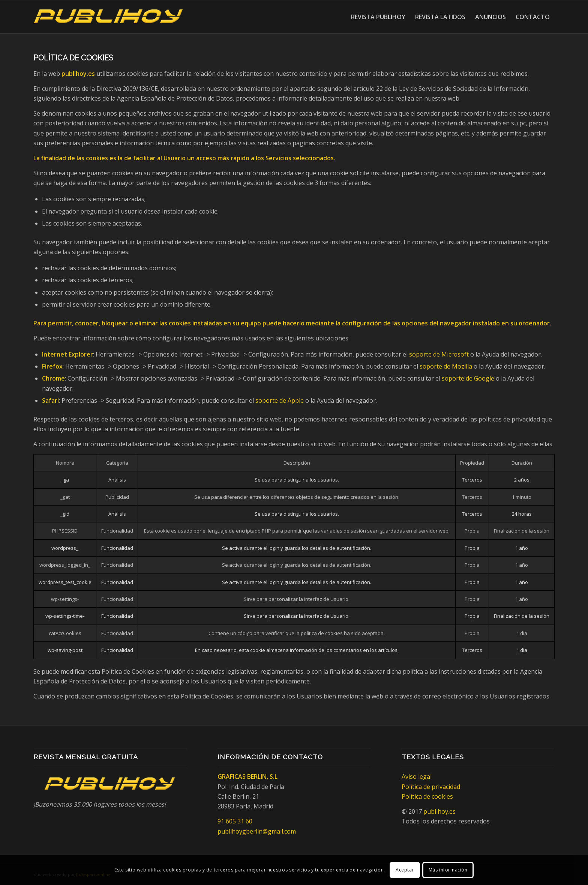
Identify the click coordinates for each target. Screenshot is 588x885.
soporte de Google (468, 378)
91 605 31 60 (235, 821)
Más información (448, 870)
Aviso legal (417, 777)
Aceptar (405, 870)
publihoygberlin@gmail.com (257, 831)
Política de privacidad (431, 787)
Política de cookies (427, 796)
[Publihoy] (108, 17)
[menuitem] (378, 17)
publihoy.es (439, 811)
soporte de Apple (280, 400)
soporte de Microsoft (439, 354)
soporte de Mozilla (446, 366)
